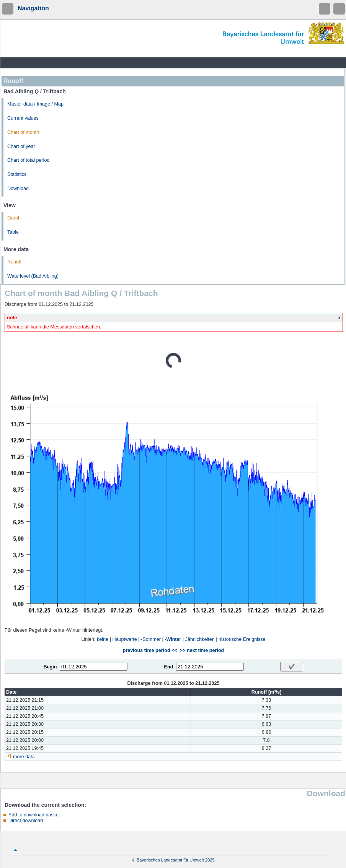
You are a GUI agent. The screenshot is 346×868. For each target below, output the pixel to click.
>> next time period (202, 650)
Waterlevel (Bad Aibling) (33, 276)
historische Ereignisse (242, 639)
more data (24, 757)
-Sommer (151, 639)
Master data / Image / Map (35, 104)
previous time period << (150, 650)
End (169, 667)
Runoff (14, 262)
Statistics (17, 174)
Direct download (26, 821)
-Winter (173, 639)
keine (103, 639)
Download (18, 189)
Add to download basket (34, 815)
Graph (14, 218)
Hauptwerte (124, 639)
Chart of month (23, 132)
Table (13, 232)
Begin (50, 667)
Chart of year (21, 146)
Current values (23, 118)
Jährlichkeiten (200, 639)
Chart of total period (29, 160)
